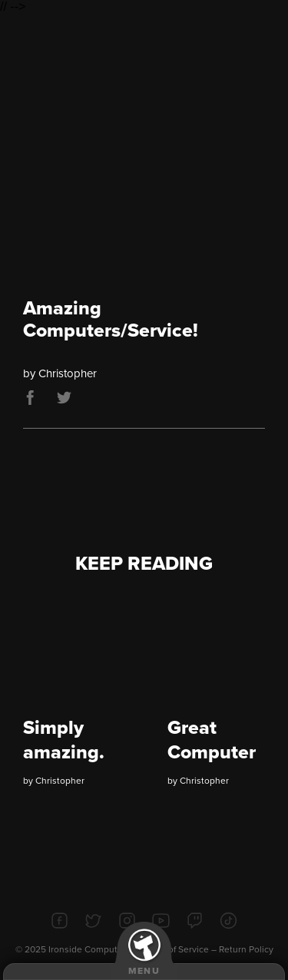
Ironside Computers (89, 949)
